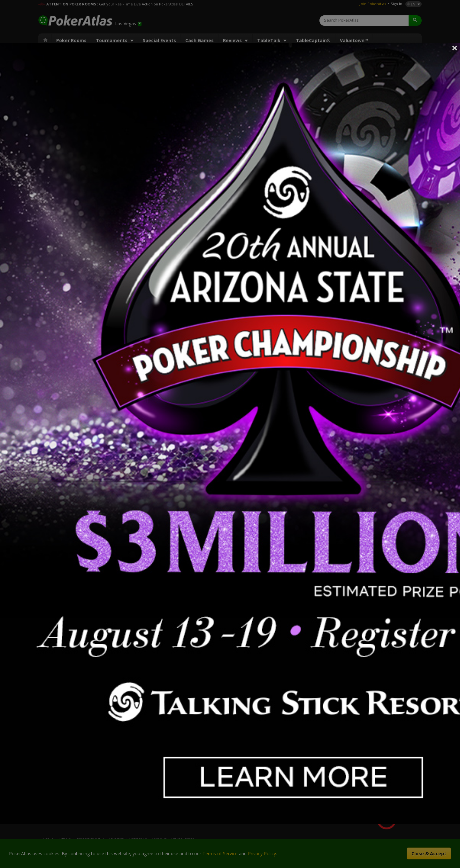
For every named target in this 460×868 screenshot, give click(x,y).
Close (455, 48)
